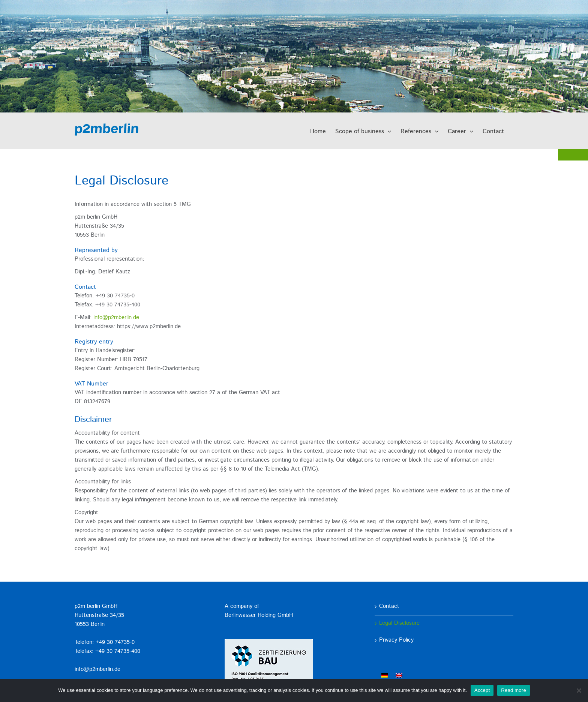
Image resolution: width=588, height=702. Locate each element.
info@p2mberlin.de (116, 318)
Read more (514, 690)
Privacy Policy (396, 640)
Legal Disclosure (399, 623)
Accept (482, 690)
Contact (389, 607)
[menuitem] (385, 676)
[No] (579, 690)
